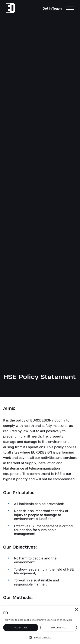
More (69, 620)
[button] (40, 637)
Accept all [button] (21, 627)
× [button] (76, 610)
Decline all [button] (59, 627)
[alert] (40, 625)
